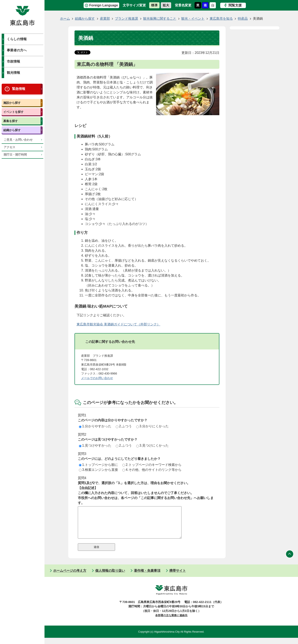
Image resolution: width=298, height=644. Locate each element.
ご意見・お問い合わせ (18, 140)
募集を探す (11, 121)
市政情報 (13, 61)
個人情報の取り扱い (110, 577)
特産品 (243, 19)
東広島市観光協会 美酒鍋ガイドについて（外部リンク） (118, 324)
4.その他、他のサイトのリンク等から (152, 470)
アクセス (10, 147)
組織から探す (12, 130)
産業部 (105, 19)
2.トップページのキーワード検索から (152, 465)
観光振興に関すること (160, 19)
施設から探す (12, 103)
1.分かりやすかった (95, 426)
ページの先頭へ (290, 560)
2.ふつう (124, 426)
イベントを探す (13, 112)
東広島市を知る (221, 19)
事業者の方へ (17, 50)
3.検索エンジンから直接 (98, 470)
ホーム (65, 19)
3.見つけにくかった (152, 445)
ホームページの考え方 (70, 577)
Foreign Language (104, 5)
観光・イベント (193, 19)
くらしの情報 (17, 39)
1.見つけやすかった (95, 445)
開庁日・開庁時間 (15, 155)
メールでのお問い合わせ (97, 378)
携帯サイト (178, 577)
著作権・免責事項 (147, 577)
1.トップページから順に (98, 465)
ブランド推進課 (126, 19)
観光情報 (13, 73)
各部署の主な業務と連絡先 (171, 622)
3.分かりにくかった (152, 426)
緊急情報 (19, 89)
